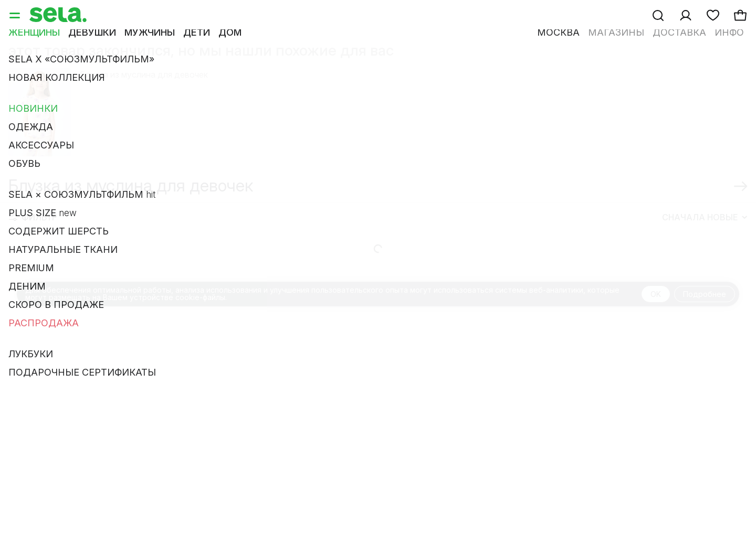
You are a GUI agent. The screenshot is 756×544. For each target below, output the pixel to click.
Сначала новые (705, 230)
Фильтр (33, 230)
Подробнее (705, 307)
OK (656, 307)
